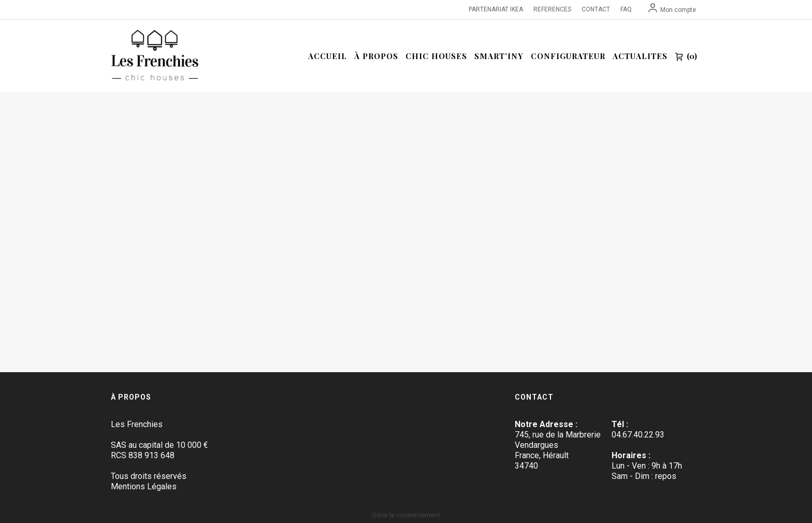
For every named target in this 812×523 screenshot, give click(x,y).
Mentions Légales (144, 486)
